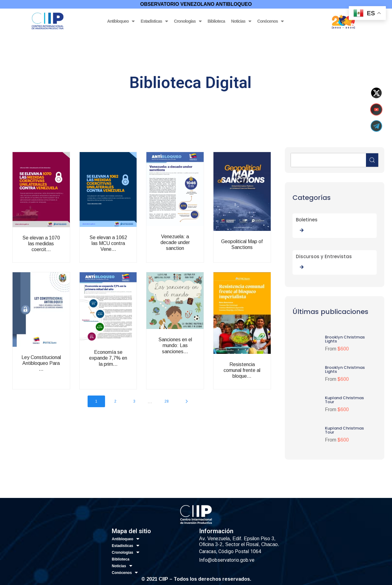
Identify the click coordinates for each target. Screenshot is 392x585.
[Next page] (187, 401)
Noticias (241, 21)
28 (167, 401)
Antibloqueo (121, 21)
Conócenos (270, 21)
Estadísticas (154, 21)
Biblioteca (216, 21)
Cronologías (188, 21)
